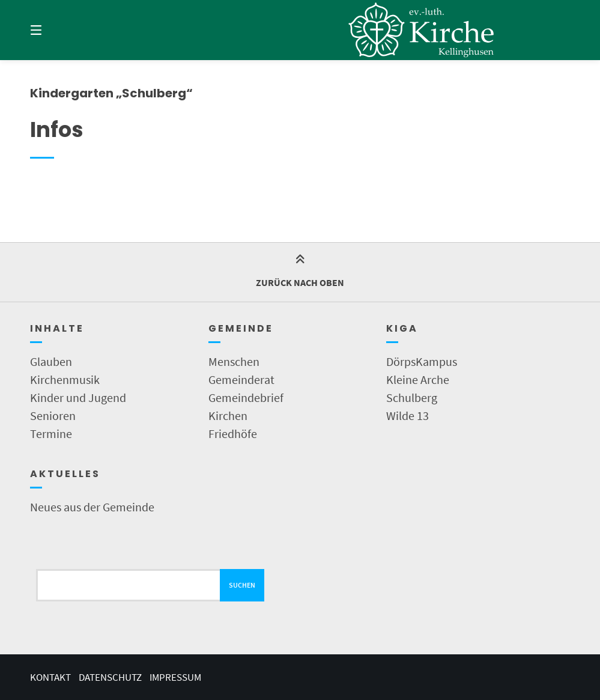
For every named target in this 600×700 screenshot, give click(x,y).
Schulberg (412, 397)
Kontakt (50, 677)
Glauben (51, 361)
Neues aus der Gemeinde (92, 507)
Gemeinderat (241, 379)
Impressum (175, 677)
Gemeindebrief (246, 397)
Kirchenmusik (65, 379)
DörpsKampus (422, 361)
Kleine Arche (418, 379)
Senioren (53, 415)
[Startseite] (422, 30)
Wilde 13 (408, 415)
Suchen (242, 585)
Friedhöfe (233, 434)
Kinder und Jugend (78, 397)
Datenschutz (110, 677)
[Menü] (57, 30)
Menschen (234, 361)
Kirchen (228, 415)
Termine (51, 434)
